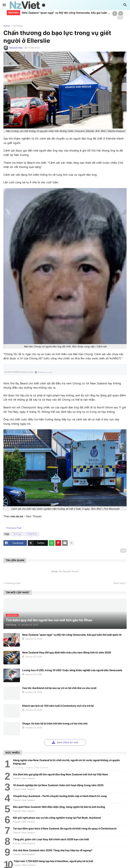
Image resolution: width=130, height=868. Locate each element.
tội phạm (18, 26)
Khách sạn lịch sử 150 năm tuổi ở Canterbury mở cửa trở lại (58, 706)
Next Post (119, 583)
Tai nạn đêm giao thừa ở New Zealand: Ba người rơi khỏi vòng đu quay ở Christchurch (65, 829)
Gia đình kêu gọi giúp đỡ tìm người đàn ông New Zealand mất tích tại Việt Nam (61, 774)
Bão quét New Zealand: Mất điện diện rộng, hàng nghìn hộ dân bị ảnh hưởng (59, 807)
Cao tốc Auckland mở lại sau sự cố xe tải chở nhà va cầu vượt (59, 688)
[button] (4, 5)
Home (7, 26)
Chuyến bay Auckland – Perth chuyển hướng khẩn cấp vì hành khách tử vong (60, 796)
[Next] (121, 14)
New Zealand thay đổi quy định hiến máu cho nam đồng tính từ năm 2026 (67, 652)
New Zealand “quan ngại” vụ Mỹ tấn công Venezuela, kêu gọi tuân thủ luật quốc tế (66, 13)
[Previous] (115, 14)
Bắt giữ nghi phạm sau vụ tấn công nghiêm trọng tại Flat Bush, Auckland (57, 818)
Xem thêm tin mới (65, 742)
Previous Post (14, 528)
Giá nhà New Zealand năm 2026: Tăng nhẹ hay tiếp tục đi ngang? (53, 850)
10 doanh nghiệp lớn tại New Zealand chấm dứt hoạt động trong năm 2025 (58, 785)
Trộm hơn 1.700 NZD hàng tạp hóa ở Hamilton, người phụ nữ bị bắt (53, 861)
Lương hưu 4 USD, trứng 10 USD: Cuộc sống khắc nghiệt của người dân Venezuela (72, 670)
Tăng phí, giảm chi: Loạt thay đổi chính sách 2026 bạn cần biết (51, 839)
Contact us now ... (44, 372)
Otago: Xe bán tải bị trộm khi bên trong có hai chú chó (55, 724)
